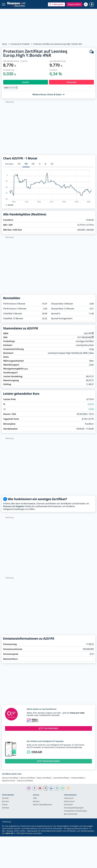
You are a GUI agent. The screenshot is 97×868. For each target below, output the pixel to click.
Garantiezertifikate (61, 778)
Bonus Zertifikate (28, 778)
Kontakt (5, 798)
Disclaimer (69, 805)
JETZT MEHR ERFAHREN (48, 761)
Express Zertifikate (25, 781)
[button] (56, 4)
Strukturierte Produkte (20, 44)
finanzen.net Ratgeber (14, 506)
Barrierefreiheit (71, 814)
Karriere (5, 802)
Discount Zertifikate (10, 778)
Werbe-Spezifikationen (43, 805)
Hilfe (35, 798)
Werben (36, 802)
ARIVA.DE (9, 833)
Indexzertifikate (78, 778)
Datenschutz (69, 802)
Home (4, 44)
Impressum (69, 798)
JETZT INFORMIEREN (48, 728)
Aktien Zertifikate (44, 778)
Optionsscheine (9, 781)
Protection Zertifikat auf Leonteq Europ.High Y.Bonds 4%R (58, 44)
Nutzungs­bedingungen (74, 808)
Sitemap (5, 808)
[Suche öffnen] (86, 4)
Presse (5, 805)
